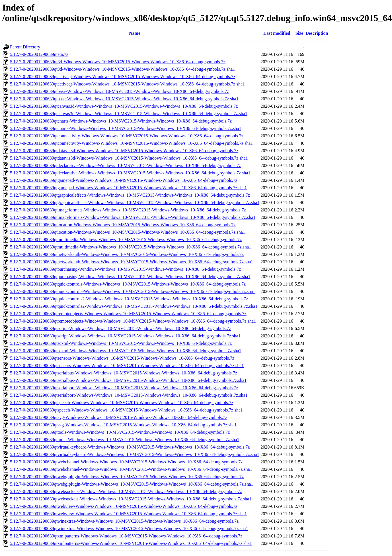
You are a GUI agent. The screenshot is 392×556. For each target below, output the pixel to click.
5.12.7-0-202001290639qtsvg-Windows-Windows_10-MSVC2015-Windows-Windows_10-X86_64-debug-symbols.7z (119, 417)
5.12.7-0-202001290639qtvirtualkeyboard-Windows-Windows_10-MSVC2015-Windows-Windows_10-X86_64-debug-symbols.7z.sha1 (135, 454)
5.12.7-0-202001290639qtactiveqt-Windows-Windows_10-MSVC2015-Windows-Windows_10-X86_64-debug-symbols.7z (123, 77)
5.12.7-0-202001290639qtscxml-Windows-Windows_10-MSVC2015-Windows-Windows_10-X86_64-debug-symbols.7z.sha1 (126, 351)
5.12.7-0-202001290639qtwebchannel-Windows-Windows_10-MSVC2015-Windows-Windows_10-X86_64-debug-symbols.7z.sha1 (131, 469)
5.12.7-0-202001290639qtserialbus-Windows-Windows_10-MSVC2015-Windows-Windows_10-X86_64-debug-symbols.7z (124, 373)
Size (299, 33)
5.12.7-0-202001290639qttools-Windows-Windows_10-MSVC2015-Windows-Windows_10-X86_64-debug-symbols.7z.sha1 (125, 440)
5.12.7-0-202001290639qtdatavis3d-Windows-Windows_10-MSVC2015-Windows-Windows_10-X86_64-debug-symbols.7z (124, 151)
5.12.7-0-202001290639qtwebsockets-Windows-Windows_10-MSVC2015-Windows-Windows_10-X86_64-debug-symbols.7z (126, 491)
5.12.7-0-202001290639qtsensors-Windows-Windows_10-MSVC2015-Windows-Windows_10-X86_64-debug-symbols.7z (122, 358)
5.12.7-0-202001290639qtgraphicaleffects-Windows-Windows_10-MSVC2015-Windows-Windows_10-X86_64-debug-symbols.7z (130, 195)
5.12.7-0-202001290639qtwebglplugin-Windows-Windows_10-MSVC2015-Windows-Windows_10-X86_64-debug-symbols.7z (127, 477)
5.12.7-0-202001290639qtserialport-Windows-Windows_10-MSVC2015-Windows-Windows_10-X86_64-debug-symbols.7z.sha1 (129, 395)
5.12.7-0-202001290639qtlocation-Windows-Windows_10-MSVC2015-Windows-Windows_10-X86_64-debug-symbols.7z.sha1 (128, 232)
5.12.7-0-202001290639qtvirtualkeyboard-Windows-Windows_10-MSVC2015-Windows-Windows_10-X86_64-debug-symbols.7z (130, 447)
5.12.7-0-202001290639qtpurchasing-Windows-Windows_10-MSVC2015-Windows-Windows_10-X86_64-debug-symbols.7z (125, 269)
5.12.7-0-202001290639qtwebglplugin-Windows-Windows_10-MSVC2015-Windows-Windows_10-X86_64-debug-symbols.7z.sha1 (132, 484)
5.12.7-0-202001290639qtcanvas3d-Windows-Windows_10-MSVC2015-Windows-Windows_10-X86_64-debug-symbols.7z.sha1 (129, 114)
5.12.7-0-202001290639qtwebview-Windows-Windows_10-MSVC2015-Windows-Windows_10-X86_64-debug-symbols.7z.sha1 (128, 514)
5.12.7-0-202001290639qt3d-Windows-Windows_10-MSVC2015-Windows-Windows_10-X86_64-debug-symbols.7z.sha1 (122, 69)
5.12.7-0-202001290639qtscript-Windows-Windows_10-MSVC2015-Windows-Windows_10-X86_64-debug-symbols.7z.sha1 (125, 336)
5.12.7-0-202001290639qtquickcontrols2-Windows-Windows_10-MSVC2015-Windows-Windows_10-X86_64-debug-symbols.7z (129, 299)
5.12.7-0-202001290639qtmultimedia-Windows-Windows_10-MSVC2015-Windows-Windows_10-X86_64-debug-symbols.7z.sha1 (131, 247)
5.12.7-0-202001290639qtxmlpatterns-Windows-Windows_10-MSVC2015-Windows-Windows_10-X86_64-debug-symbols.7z (126, 536)
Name (135, 33)
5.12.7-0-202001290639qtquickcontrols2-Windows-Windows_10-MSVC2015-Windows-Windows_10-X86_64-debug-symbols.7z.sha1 (134, 306)
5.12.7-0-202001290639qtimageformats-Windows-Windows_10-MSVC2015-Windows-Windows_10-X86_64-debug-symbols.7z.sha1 (133, 217)
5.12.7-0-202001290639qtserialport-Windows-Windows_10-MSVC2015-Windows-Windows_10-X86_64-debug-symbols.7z (124, 388)
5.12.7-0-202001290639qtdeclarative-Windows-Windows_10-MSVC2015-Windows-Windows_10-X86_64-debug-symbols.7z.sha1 (130, 173)
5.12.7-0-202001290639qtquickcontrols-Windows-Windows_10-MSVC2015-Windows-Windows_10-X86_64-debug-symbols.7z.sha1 (133, 291)
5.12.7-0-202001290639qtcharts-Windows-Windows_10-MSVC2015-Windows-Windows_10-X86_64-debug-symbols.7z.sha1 (126, 128)
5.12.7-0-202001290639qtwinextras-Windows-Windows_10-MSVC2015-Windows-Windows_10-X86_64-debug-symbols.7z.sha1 (129, 528)
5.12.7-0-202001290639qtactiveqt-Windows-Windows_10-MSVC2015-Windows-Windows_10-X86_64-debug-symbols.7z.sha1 (127, 84)
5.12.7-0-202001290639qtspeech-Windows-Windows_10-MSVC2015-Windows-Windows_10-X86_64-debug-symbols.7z (122, 403)
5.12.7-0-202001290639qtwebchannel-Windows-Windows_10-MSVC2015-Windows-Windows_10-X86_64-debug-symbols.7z (126, 462)
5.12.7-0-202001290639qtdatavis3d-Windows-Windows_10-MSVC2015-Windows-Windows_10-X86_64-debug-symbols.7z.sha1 (129, 158)
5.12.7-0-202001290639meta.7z (39, 54)
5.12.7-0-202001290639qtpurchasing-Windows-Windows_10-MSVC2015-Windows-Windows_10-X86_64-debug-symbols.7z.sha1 (130, 277)
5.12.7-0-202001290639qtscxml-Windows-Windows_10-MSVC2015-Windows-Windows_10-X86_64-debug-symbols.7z (121, 343)
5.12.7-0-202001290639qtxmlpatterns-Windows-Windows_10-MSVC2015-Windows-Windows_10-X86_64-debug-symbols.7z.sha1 (131, 543)
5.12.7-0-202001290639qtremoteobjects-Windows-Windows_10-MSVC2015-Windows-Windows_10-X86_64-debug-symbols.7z (128, 314)
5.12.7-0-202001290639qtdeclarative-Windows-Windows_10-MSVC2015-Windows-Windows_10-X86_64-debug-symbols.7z (125, 165)
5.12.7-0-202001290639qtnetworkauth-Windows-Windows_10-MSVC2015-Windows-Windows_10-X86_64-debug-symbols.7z (127, 254)
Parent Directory (25, 47)
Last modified (277, 33)
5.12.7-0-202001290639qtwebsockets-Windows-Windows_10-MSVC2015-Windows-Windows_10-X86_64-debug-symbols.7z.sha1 (131, 499)
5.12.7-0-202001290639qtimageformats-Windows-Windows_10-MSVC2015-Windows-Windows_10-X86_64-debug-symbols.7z (128, 210)
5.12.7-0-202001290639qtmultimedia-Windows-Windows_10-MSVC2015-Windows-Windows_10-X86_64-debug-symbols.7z (126, 240)
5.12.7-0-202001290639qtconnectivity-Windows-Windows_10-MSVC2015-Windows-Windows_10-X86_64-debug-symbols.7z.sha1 (131, 143)
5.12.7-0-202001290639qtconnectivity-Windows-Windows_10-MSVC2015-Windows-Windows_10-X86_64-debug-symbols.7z (127, 136)
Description (317, 33)
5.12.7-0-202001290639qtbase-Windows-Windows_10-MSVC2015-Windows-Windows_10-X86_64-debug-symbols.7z (119, 91)
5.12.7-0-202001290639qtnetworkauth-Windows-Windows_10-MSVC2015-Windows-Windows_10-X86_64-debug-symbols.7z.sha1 (132, 262)
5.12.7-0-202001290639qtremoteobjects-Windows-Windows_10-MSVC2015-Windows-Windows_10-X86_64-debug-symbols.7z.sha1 (133, 321)
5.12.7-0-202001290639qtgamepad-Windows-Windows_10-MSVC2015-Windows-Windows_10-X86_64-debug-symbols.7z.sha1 (128, 188)
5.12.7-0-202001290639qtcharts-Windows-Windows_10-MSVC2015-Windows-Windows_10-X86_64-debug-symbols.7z (121, 121)
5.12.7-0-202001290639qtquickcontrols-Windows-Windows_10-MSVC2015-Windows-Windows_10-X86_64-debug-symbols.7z (128, 284)
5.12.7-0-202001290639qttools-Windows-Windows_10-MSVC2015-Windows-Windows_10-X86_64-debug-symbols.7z (120, 432)
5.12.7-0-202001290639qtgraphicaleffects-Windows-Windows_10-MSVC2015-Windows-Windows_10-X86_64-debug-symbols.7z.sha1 (135, 202)
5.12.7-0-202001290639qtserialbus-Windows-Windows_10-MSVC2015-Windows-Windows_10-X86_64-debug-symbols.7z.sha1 (128, 380)
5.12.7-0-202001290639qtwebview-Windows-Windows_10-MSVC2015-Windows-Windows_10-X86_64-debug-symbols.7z (124, 506)
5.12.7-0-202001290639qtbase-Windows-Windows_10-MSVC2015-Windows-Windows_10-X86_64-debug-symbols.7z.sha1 (124, 99)
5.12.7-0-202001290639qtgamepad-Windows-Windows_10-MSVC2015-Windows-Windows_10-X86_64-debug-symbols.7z (124, 180)
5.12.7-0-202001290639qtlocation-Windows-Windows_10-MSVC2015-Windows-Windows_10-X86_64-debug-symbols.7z (123, 225)
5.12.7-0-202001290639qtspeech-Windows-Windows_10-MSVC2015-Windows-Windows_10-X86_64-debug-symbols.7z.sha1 (126, 410)
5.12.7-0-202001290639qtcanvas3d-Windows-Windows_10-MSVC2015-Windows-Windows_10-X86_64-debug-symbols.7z (124, 106)
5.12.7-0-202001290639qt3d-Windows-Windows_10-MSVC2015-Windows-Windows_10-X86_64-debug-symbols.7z (118, 62)
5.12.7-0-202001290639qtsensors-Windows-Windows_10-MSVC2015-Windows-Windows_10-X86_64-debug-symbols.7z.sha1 (127, 365)
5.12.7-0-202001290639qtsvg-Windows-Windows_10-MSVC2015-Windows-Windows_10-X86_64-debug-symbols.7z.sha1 (123, 425)
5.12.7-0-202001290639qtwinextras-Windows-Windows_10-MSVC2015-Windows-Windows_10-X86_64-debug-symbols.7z (124, 521)
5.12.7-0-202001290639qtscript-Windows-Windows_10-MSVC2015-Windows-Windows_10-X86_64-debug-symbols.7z (120, 328)
